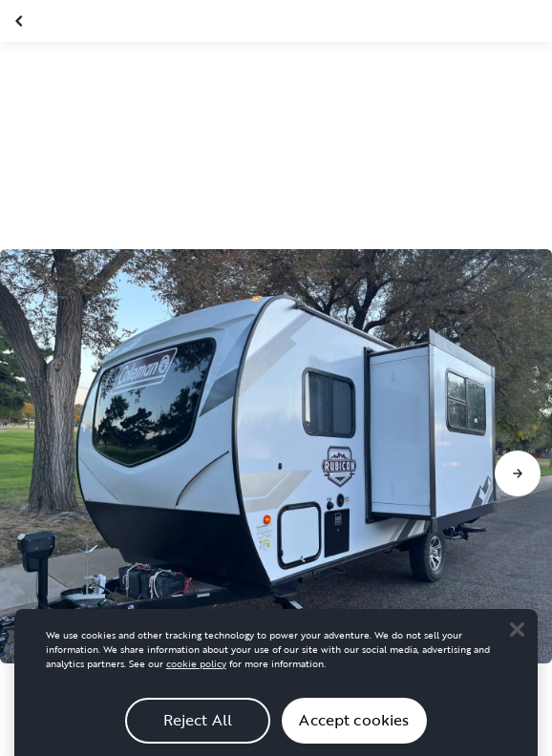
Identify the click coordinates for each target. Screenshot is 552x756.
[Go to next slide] (518, 473)
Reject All (198, 725)
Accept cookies (354, 725)
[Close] (517, 636)
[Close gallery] (21, 21)
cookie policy (196, 670)
